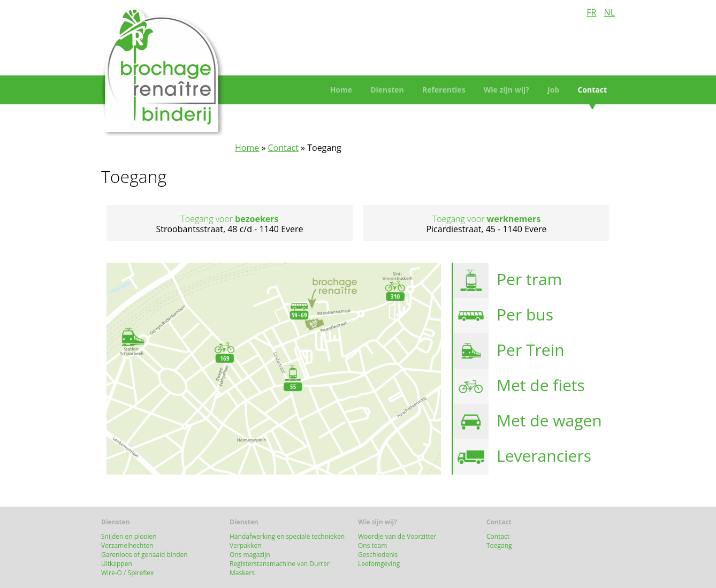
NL (610, 12)
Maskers (242, 573)
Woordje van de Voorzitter (397, 536)
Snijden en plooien (129, 536)
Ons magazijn (250, 555)
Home (341, 90)
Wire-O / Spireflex (127, 573)
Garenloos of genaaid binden (144, 555)
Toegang (499, 545)
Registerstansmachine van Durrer (281, 564)
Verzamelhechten (127, 545)
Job (553, 90)
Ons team (372, 545)
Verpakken (246, 545)
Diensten (387, 90)
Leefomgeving (379, 564)
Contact (592, 90)
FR (591, 12)
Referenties (444, 90)
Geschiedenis (378, 555)
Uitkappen (117, 564)
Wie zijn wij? (506, 90)
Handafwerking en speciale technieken (287, 536)
